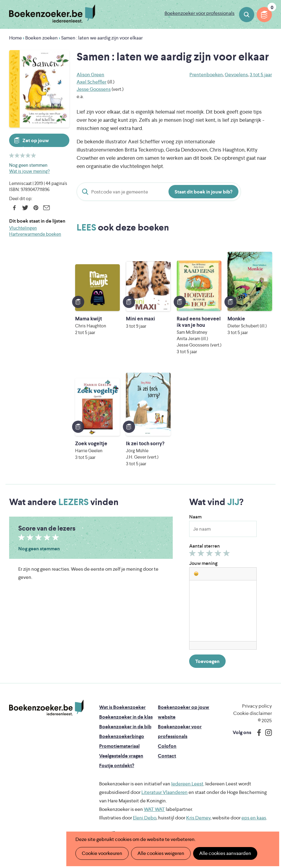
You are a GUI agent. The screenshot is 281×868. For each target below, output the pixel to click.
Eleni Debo (145, 818)
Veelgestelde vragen (121, 756)
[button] (196, 574)
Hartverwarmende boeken (35, 234)
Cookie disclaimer (253, 713)
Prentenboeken (206, 75)
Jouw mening (203, 563)
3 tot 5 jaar (261, 75)
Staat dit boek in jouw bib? (203, 192)
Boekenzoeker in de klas (126, 717)
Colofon (167, 746)
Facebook (14, 208)
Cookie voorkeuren (102, 853)
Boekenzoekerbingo (122, 736)
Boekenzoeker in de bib (125, 727)
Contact (167, 756)
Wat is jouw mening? (29, 171)
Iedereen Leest (187, 784)
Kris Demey (198, 818)
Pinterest (36, 208)
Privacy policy (257, 706)
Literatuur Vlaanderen (165, 792)
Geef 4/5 (219, 555)
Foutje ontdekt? (117, 765)
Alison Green (90, 75)
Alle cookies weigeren (161, 853)
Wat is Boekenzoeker (122, 707)
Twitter (25, 208)
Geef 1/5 (193, 555)
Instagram (266, 733)
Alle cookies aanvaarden (225, 853)
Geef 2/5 (202, 555)
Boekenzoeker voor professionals (199, 13)
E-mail (46, 208)
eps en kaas (254, 818)
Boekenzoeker (52, 14)
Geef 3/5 (210, 555)
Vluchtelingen (23, 228)
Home (16, 38)
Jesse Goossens (94, 89)
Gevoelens (236, 75)
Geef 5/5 (227, 555)
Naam (195, 517)
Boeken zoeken (247, 15)
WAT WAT (154, 809)
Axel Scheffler (92, 82)
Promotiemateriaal (119, 746)
